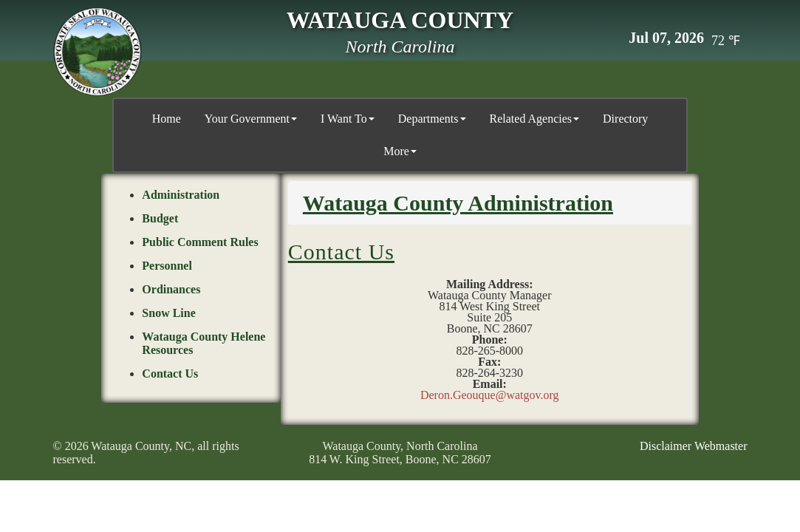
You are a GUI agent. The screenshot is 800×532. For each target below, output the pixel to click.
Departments (432, 119)
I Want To (348, 119)
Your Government (251, 119)
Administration (181, 194)
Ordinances (171, 289)
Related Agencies (535, 119)
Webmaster (721, 445)
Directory (625, 119)
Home (167, 119)
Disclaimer (666, 445)
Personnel (167, 265)
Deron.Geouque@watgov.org (490, 394)
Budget (160, 218)
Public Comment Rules (200, 241)
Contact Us (170, 373)
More (400, 151)
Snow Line (168, 312)
